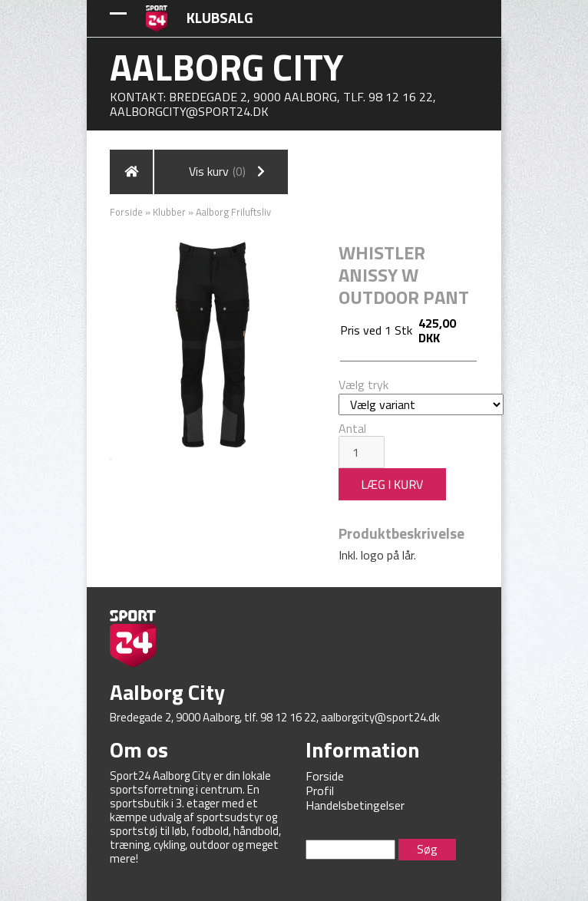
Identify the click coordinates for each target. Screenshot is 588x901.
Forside (126, 212)
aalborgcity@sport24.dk (189, 111)
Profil (320, 790)
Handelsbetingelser (355, 805)
